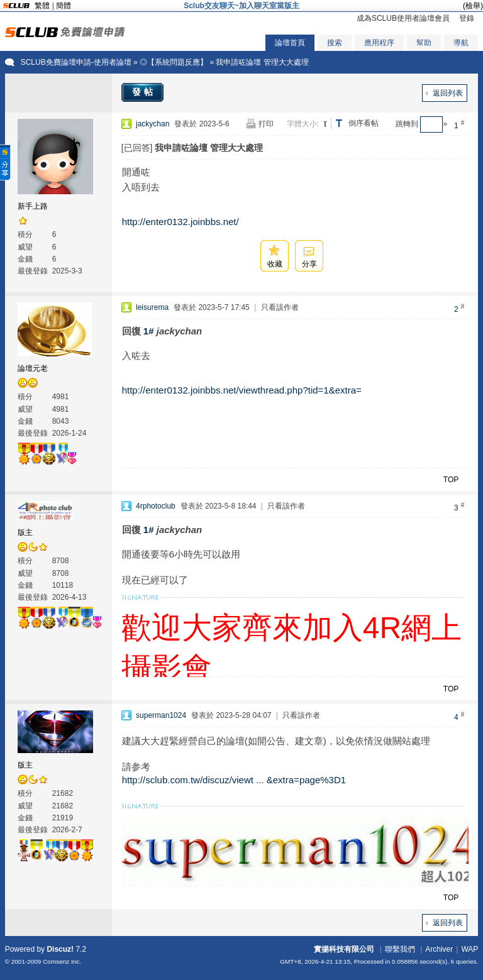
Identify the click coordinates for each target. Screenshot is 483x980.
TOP (451, 480)
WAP (469, 949)
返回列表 (448, 93)
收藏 (275, 264)
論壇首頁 (290, 43)
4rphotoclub (156, 506)
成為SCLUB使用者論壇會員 (403, 18)
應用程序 (379, 43)
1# (149, 331)
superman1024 (161, 715)
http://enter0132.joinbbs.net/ (180, 222)
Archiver (439, 949)
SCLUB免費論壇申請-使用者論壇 (76, 62)
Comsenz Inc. (62, 961)
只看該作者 (280, 307)
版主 (25, 532)
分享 (309, 264)
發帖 (144, 92)
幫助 (424, 43)
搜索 (335, 43)
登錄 (467, 18)
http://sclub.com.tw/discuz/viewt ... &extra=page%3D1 (234, 780)
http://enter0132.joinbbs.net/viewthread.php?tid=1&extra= (242, 390)
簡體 (64, 6)
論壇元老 (33, 368)
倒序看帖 (364, 123)
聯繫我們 (400, 949)
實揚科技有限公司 (344, 949)
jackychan (153, 124)
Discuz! (60, 949)
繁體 (42, 6)
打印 (266, 124)
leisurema (152, 307)
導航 (461, 43)
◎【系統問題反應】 (174, 62)
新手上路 (33, 206)
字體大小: (303, 124)
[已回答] (137, 148)
